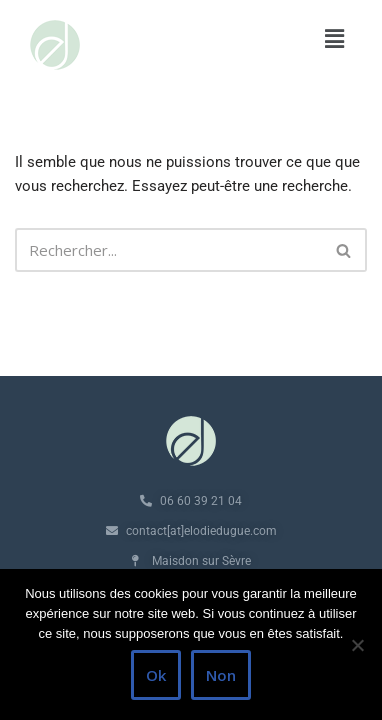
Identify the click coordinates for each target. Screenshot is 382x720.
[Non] (357, 645)
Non (221, 675)
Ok (156, 675)
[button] (335, 39)
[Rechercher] (168, 250)
